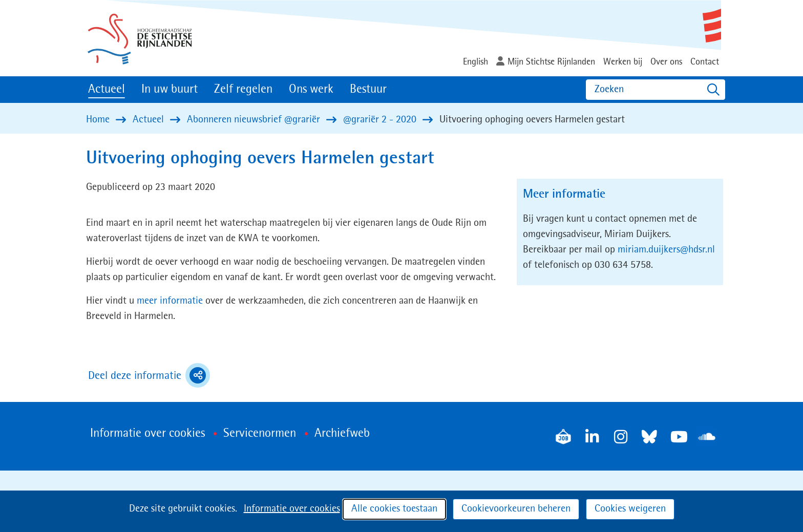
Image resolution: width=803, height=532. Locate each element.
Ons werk (311, 90)
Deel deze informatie (149, 375)
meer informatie (170, 301)
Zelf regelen (243, 90)
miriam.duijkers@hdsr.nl (666, 250)
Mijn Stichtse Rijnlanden (551, 62)
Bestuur (368, 90)
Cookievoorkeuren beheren (516, 509)
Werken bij (623, 62)
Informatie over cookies (292, 509)
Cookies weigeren (630, 509)
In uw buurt (170, 90)
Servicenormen (260, 434)
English (476, 62)
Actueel (107, 90)
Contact (705, 62)
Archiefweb (342, 434)
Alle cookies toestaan (394, 509)
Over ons (666, 62)
